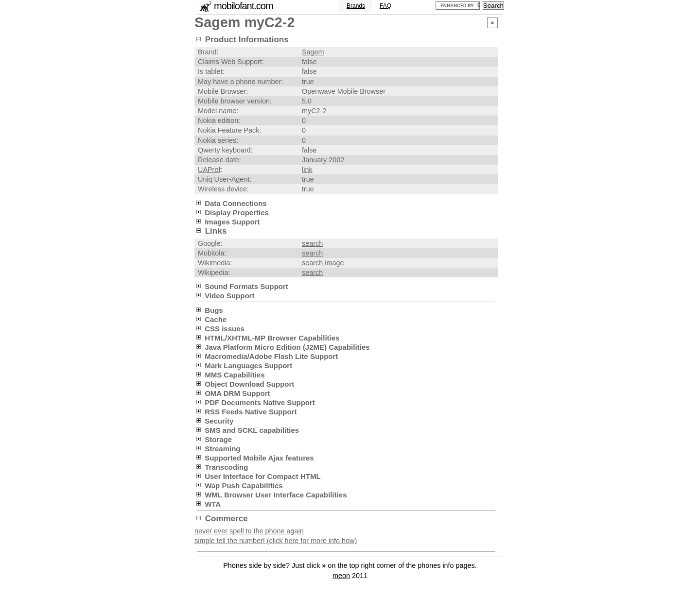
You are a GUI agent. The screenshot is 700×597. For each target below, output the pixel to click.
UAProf (209, 170)
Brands (356, 6)
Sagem (313, 52)
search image (323, 263)
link (307, 170)
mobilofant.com (244, 6)
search (312, 243)
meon (341, 576)
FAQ (385, 6)
